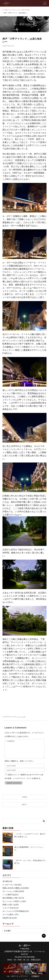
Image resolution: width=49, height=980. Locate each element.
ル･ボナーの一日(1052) (12, 885)
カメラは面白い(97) (11, 914)
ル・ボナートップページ (10, 10)
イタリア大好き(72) (11, 908)
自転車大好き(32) (10, 918)
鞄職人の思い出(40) (11, 905)
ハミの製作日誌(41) (11, 895)
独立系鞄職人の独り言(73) (13, 898)
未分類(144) (7, 881)
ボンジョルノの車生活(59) (13, 891)
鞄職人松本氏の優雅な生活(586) (16, 888)
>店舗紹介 (35, 976)
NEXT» (25, 805)
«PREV (24, 797)
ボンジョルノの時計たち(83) (14, 901)
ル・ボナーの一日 (24, 10)
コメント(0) (21, 717)
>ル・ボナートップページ (17, 976)
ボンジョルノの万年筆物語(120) (16, 911)
